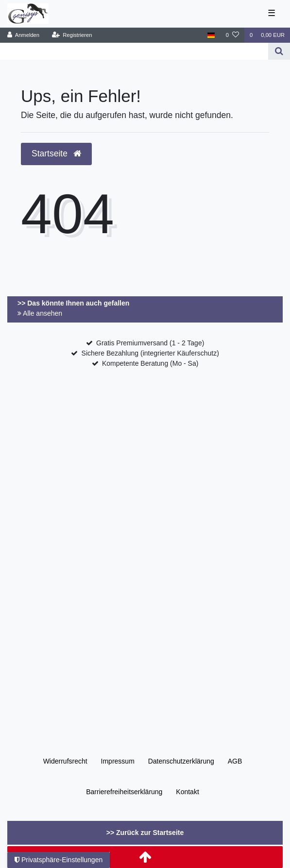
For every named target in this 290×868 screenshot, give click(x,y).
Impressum (118, 761)
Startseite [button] (56, 153)
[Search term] (134, 51)
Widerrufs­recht (65, 761)
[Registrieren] (72, 35)
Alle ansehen (40, 313)
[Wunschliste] (232, 35)
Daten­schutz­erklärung (181, 761)
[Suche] (279, 51)
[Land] (211, 35)
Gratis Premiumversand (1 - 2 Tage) (150, 343)
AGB (235, 761)
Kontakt (187, 792)
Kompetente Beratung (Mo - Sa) (150, 363)
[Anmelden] (24, 35)
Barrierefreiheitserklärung (124, 792)
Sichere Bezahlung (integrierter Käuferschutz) (150, 353)
